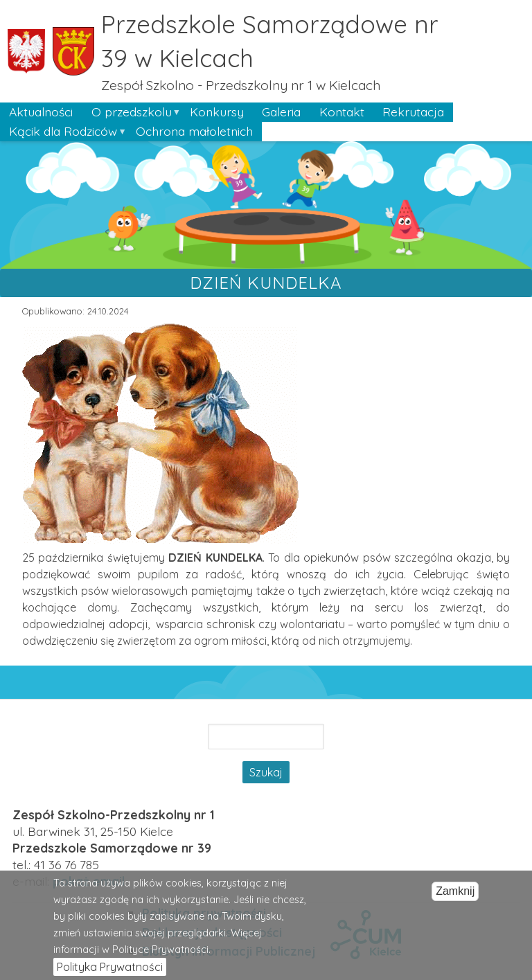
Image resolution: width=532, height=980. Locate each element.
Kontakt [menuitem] (342, 112)
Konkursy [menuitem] (217, 112)
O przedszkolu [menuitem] (131, 113)
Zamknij (455, 899)
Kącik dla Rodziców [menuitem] (63, 132)
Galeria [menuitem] (281, 112)
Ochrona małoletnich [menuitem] (194, 131)
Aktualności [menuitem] (41, 112)
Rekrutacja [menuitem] (413, 112)
